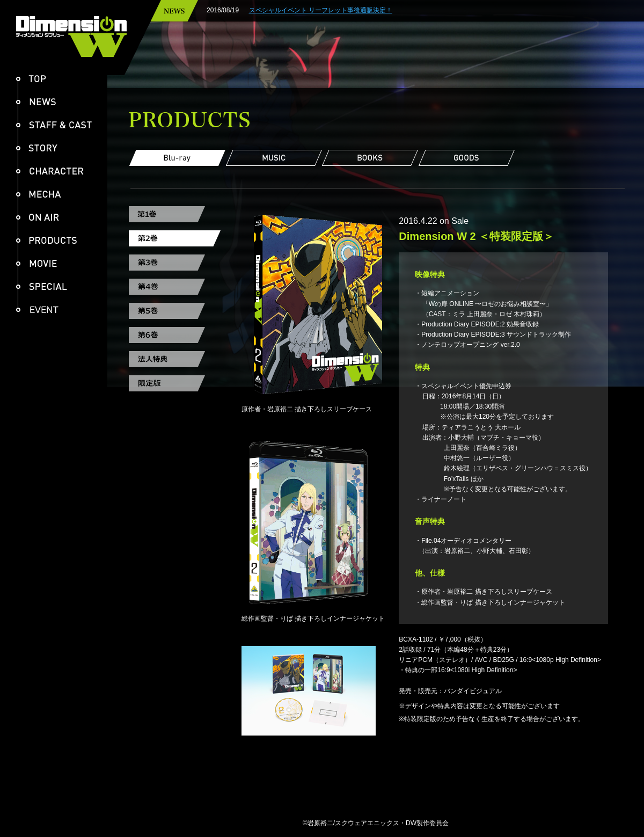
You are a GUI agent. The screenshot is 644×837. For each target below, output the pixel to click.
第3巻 (175, 263)
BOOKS (370, 158)
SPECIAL (42, 286)
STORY (37, 148)
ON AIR (38, 217)
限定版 (175, 383)
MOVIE (36, 263)
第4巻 (175, 287)
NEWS (36, 102)
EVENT (42, 310)
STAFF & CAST (54, 125)
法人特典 (175, 359)
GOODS (467, 158)
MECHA (39, 194)
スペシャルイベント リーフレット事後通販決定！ (350, 10)
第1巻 (175, 214)
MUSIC (274, 158)
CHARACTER (50, 171)
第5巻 (175, 311)
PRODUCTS (46, 240)
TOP (31, 79)
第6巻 (175, 335)
